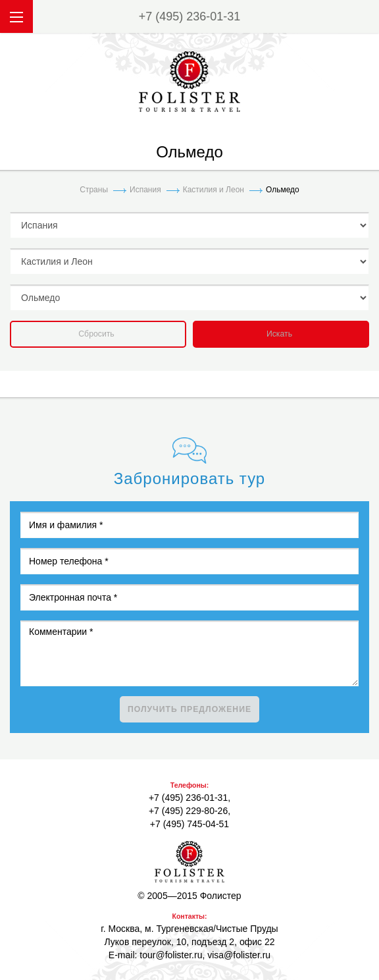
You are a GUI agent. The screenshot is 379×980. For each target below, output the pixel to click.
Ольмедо (283, 190)
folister (189, 82)
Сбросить (96, 334)
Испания (145, 190)
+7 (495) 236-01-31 (190, 16)
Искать (279, 334)
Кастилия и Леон (214, 190)
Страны (94, 190)
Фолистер (189, 862)
